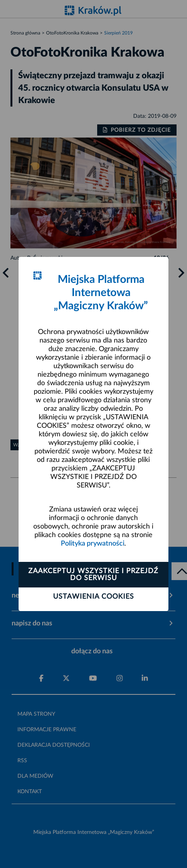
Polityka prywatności (93, 544)
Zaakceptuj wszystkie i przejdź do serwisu (93, 575)
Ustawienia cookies (93, 597)
